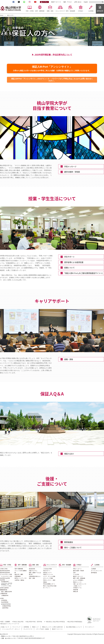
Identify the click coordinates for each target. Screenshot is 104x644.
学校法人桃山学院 (18, 622)
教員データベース (56, 2)
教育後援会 (69, 542)
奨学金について (47, 573)
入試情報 (91, 11)
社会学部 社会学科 (5, 578)
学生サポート (69, 257)
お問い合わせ (78, 2)
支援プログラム (33, 571)
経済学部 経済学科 (5, 571)
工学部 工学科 (4, 569)
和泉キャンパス (77, 582)
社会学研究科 (5, 602)
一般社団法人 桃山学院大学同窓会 (55, 622)
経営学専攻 (5, 608)
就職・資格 (50, 11)
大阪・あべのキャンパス (80, 584)
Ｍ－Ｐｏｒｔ (47, 588)
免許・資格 (32, 578)
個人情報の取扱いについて (74, 627)
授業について (69, 268)
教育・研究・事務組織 (79, 578)
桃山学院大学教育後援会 (75, 622)
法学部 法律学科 (4, 588)
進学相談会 (94, 573)
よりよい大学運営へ (78, 580)
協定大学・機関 (19, 574)
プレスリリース (28, 629)
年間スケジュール (48, 574)
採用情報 (26, 627)
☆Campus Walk (48, 569)
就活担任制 (32, 569)
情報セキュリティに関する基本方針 (52, 627)
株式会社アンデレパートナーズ (10, 624)
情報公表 (76, 591)
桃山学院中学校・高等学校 (34, 622)
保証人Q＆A (69, 454)
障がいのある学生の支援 (50, 586)
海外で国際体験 (19, 569)
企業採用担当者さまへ (35, 576)
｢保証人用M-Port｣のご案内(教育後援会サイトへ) (83, 273)
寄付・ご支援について (73, 547)
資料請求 (100, 11)
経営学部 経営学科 (5, 573)
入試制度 (93, 569)
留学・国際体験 (40, 11)
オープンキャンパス (96, 571)
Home (2, 15)
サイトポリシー (90, 627)
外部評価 (76, 590)
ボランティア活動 (48, 578)
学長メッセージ (70, 166)
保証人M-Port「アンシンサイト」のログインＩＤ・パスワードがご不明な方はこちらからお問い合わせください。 (52, 80)
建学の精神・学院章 (72, 172)
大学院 (2, 598)
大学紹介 (81, 11)
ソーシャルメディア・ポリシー (11, 629)
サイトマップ (16, 627)
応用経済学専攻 (7, 606)
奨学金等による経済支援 (74, 262)
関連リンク (35, 627)
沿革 (74, 573)
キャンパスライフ (60, 11)
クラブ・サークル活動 (49, 576)
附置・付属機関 (5, 622)
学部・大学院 (30, 11)
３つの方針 (76, 574)
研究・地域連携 (70, 11)
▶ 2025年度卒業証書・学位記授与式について (52, 55)
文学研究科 (4, 600)
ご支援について (77, 586)
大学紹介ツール (77, 588)
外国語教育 (18, 576)
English (86, 2)
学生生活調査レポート (49, 584)
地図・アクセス (68, 2)
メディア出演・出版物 (42, 629)
